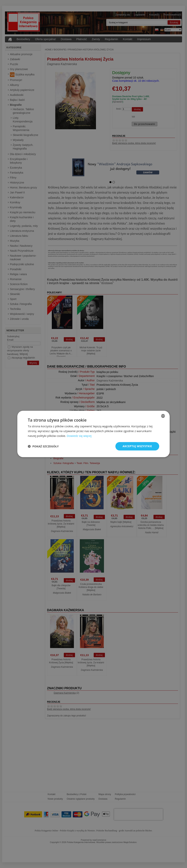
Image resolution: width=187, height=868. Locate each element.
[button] (43, 446)
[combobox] (163, 416)
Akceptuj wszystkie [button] (137, 446)
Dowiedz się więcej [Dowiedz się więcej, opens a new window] (79, 436)
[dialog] (93, 434)
